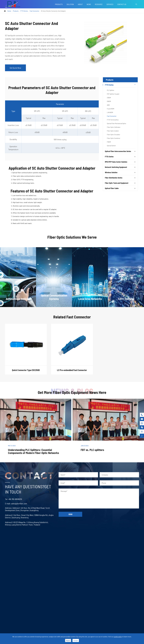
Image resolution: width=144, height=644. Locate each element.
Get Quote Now (15, 68)
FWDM (109, 142)
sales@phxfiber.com (17, 504)
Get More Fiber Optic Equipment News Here (72, 393)
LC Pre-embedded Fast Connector (72, 372)
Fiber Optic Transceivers (40, 573)
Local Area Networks (12, 626)
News (89, 4)
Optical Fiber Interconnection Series (118, 152)
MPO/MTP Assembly (74, 554)
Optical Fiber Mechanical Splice (116, 124)
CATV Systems (10, 630)
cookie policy (118, 637)
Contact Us (122, 4)
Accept (76, 640)
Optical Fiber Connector (40, 554)
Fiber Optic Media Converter (41, 569)
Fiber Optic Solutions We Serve (72, 239)
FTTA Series (109, 157)
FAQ (101, 561)
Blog (101, 554)
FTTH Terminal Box (113, 120)
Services (110, 4)
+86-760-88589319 (13, 499)
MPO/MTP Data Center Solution (116, 162)
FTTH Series (24, 11)
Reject (68, 640)
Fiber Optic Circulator (113, 135)
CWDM (109, 98)
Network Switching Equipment (116, 168)
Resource (99, 4)
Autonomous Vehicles (12, 619)
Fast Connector (34, 11)
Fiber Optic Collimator (114, 127)
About (80, 4)
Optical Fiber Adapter (39, 557)
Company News (105, 557)
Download (103, 569)
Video (102, 565)
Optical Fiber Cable (112, 189)
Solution (70, 4)
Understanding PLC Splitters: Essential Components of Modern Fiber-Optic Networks (33, 452)
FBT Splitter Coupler (113, 94)
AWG (108, 105)
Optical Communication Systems (16, 623)
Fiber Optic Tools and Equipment (117, 183)
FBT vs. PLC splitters (92, 450)
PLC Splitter (111, 91)
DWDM (109, 102)
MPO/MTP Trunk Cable (75, 550)
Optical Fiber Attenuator (40, 561)
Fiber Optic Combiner (114, 139)
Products (59, 4)
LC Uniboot (36, 565)
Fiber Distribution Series (114, 178)
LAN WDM (110, 113)
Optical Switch (111, 146)
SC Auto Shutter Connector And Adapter (53, 11)
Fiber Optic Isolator (113, 131)
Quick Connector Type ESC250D (26, 372)
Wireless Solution (111, 173)
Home (9, 11)
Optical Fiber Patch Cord (40, 550)
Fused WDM (111, 109)
